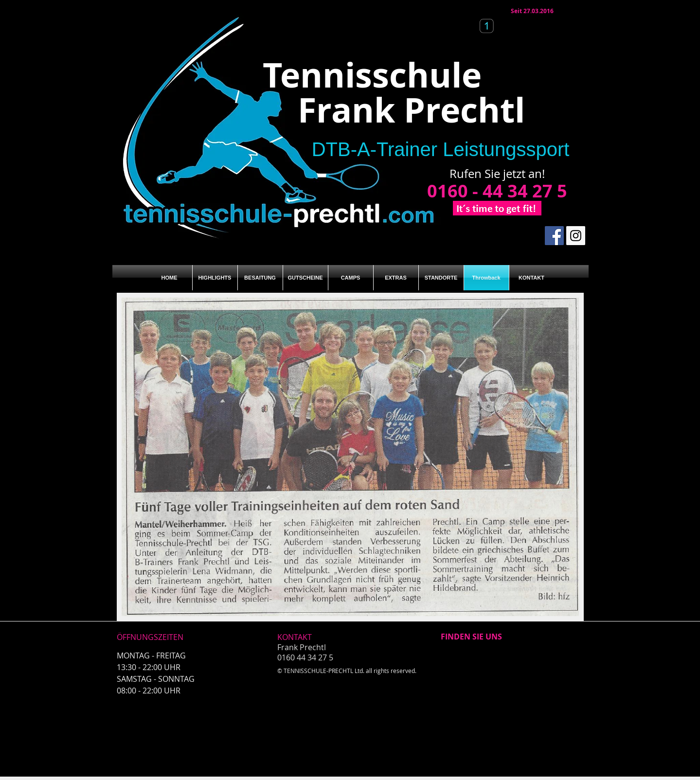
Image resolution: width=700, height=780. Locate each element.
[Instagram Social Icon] (576, 236)
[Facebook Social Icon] (554, 236)
